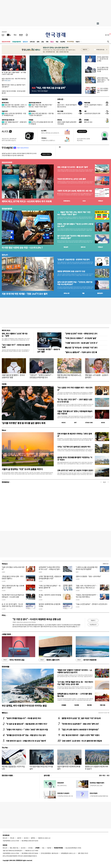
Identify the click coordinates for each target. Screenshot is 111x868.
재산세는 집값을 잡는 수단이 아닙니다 (13, 768)
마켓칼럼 (31, 120)
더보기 (78, 42)
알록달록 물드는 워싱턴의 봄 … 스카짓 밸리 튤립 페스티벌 (75, 695)
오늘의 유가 (5, 111)
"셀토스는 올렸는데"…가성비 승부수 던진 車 (81, 352)
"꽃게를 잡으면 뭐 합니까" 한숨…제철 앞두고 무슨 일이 (26, 735)
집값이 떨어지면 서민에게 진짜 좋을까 (69, 768)
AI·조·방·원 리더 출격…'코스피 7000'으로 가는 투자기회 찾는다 (12, 605)
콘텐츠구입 (16, 848)
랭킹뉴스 (5, 713)
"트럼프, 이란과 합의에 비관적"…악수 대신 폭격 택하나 (87, 596)
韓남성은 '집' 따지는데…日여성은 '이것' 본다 (81, 348)
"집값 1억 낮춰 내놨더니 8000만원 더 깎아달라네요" (80, 730)
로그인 (107, 35)
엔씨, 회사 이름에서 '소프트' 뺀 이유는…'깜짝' (15, 335)
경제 (38, 42)
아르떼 (4, 384)
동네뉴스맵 (67, 293)
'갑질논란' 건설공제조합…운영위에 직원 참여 (73, 260)
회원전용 (5, 99)
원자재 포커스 (5, 103)
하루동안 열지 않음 (100, 50)
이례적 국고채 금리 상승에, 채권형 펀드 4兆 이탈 (75, 191)
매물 (83, 293)
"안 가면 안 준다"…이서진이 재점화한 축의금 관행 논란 (37, 619)
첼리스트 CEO (88, 122)
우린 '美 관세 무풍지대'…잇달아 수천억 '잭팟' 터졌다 (81, 735)
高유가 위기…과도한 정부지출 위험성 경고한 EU (67, 106)
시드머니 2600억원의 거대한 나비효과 (93, 106)
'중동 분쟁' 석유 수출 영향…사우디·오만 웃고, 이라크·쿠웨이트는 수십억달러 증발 (14, 107)
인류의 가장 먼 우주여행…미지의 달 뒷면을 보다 (14, 92)
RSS (43, 848)
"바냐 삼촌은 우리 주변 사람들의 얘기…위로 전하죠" (75, 389)
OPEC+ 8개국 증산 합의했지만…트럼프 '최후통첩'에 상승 (14, 114)
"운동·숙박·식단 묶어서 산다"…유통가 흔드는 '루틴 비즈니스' (87, 587)
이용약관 (49, 848)
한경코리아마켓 (6, 42)
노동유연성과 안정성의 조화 (92, 113)
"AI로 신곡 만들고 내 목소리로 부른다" (13, 568)
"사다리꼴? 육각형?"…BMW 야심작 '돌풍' (49, 351)
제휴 (11, 848)
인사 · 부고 (102, 775)
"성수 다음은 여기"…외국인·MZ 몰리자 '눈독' (16, 346)
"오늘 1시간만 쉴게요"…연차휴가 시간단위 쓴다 (92, 604)
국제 (47, 42)
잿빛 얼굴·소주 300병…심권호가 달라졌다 (97, 376)
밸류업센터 (100, 293)
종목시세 (83, 247)
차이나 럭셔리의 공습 (13, 660)
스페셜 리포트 (6, 634)
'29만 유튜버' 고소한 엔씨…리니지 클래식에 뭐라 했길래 (82, 741)
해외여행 (89, 705)
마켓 (101, 201)
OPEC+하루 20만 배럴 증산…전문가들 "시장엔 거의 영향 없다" (41, 114)
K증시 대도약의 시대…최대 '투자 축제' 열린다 (14, 80)
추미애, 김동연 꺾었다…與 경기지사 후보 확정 (103, 59)
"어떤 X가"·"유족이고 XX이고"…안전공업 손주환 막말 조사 (41, 376)
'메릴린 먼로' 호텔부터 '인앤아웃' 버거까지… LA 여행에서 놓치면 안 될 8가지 (75, 671)
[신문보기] (3, 35)
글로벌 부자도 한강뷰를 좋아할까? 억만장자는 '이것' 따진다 (75, 459)
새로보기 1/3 (106, 564)
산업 (42, 42)
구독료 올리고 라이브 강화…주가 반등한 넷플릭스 (13, 577)
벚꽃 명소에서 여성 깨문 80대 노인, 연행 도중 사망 (69, 376)
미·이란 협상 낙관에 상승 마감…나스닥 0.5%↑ (22, 248)
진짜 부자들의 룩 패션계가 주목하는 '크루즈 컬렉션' (75, 435)
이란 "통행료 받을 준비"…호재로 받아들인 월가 (14, 123)
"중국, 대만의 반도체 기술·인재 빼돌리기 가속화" (13, 587)
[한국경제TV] (9, 35)
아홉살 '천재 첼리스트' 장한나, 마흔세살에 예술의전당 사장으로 (75, 412)
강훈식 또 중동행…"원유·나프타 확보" (88, 576)
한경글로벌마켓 (17, 42)
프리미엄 (71, 42)
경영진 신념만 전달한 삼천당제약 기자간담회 (67, 123)
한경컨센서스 (67, 201)
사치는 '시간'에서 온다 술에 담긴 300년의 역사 (74, 447)
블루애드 (33, 838)
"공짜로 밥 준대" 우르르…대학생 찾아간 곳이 (81, 334)
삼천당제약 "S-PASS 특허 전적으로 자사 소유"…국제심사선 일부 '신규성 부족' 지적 (50, 569)
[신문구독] (27, 35)
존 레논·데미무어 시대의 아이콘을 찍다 (50, 596)
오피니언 (32, 42)
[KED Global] (21, 35)
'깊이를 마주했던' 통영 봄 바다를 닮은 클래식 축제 (23, 423)
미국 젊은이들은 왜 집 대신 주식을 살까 (41, 768)
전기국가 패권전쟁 (86, 660)
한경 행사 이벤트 (7, 775)
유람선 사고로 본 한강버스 (65, 113)
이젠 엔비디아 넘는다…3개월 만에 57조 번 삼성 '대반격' (26, 741)
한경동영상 (5, 482)
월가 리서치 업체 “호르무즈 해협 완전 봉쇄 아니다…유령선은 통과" (74, 237)
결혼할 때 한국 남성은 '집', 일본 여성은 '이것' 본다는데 (81, 718)
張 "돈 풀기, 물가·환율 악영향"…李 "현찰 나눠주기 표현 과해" (14, 73)
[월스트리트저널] (15, 35)
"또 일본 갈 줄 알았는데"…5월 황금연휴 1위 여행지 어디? (27, 724)
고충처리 (19, 838)
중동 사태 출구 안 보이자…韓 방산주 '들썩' (73, 167)
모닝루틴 (63, 42)
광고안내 (26, 838)
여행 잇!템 (102, 705)
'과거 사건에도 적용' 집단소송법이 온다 (103, 90)
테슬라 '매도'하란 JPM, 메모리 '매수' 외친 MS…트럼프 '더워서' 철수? (40, 106)
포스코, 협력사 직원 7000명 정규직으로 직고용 (103, 69)
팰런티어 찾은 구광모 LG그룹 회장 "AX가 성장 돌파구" (14, 86)
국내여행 (77, 705)
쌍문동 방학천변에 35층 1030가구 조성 (71, 271)
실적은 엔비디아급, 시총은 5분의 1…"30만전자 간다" (103, 80)
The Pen (5, 748)
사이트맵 (30, 848)
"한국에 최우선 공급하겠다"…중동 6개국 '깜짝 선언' (80, 724)
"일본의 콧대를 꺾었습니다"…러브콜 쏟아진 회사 (24, 718)
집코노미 (25, 42)
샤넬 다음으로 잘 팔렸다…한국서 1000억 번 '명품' (13, 376)
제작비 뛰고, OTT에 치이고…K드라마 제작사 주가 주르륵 (27, 201)
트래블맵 (64, 705)
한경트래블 (5, 667)
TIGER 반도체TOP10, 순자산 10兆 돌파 (72, 179)
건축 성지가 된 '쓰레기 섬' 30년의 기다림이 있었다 (75, 470)
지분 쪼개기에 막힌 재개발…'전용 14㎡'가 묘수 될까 (25, 294)
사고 (108, 775)
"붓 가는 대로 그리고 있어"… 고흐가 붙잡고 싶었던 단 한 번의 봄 (75, 401)
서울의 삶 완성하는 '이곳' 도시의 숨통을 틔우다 (22, 469)
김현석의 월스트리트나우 (35, 103)
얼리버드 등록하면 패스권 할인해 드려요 (49, 605)
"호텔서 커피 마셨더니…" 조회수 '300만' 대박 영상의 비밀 (27, 730)
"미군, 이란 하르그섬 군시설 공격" (49, 88)
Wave (52, 42)
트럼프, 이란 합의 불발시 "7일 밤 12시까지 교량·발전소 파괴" (75, 225)
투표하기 (93, 620)
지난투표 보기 (93, 625)
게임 (57, 42)
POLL (4, 615)
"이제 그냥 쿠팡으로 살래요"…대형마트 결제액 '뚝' (50, 587)
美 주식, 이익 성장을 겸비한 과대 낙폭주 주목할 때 (41, 123)
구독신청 (12, 838)
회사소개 (5, 838)
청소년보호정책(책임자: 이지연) (73, 848)
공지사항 (47, 775)
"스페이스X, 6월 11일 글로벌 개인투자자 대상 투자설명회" (87, 568)
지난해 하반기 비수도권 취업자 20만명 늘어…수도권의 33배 (13, 596)
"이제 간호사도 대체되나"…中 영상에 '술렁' (81, 338)
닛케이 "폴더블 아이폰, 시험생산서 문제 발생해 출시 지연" (50, 577)
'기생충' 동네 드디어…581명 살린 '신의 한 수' (81, 343)
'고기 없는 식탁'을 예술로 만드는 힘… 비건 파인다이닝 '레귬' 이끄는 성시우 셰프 (75, 683)
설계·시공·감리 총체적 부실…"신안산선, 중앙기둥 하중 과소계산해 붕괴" (75, 283)
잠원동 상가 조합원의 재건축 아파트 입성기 (97, 768)
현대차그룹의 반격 (49, 660)
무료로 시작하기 (46, 154)
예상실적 (66, 247)
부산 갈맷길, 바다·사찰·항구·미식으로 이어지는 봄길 (24, 706)
